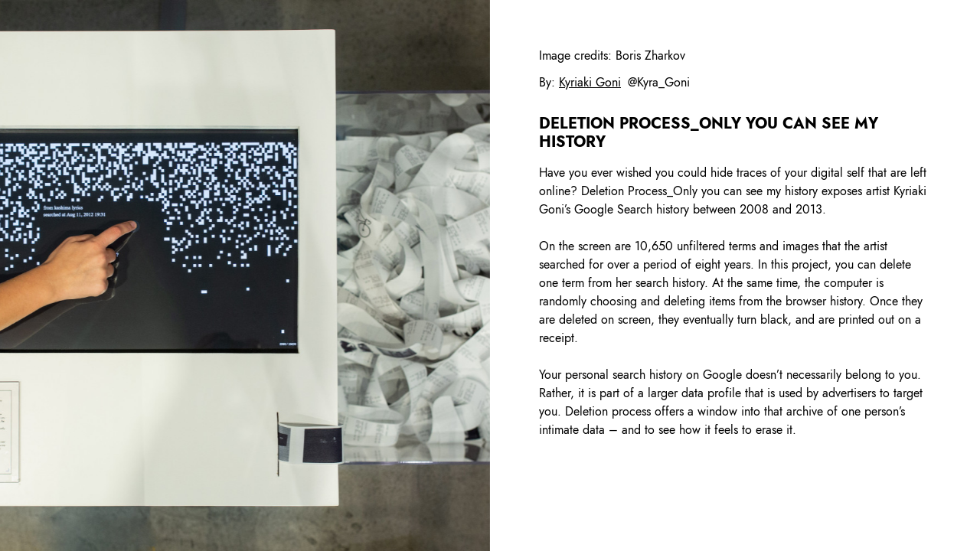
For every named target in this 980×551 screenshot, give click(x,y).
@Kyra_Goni (659, 82)
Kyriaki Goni (590, 82)
